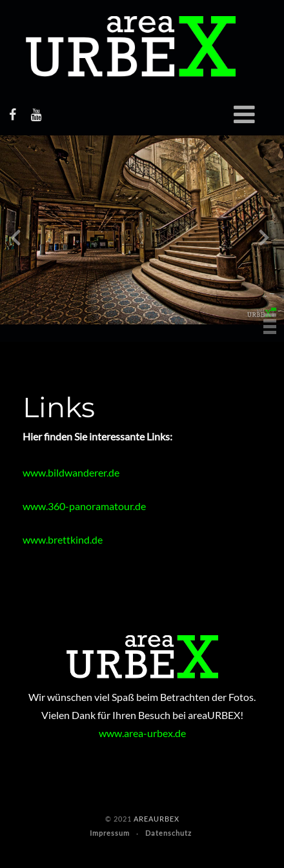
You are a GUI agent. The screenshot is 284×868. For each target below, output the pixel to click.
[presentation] (15, 240)
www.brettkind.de (63, 539)
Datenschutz (168, 833)
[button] (274, 309)
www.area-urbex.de (142, 733)
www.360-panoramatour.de (84, 506)
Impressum (110, 833)
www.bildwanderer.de (71, 472)
